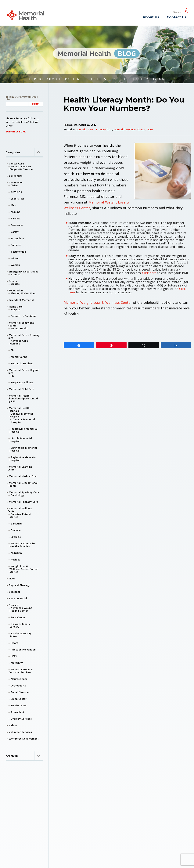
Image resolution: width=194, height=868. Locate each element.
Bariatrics (17, 524)
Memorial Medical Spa (23, 476)
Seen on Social (18, 598)
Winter (15, 258)
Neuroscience (19, 679)
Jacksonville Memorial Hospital (23, 430)
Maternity (17, 663)
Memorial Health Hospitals (19, 409)
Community (16, 182)
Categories (24, 152)
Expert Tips (18, 199)
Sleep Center (19, 699)
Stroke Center (19, 705)
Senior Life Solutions (23, 316)
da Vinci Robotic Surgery (20, 625)
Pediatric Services (22, 363)
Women (15, 265)
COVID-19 (16, 192)
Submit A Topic (16, 131)
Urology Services (21, 719)
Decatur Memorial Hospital (21, 415)
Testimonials (19, 252)
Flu (13, 350)
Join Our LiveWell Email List (22, 98)
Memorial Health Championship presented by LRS (23, 398)
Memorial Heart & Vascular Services (21, 671)
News (150, 129)
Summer (16, 245)
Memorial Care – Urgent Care (23, 371)
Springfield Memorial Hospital (23, 449)
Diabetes (16, 530)
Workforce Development (24, 739)
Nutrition (16, 553)
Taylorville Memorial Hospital (23, 459)
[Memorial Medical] (26, 15)
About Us (151, 17)
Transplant (17, 712)
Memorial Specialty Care (24, 492)
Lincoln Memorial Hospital (21, 440)
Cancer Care (16, 164)
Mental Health (20, 328)
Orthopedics (18, 686)
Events (13, 281)
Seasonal (14, 592)
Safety (15, 232)
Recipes (15, 560)
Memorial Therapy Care (23, 502)
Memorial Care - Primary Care (94, 129)
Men (13, 205)
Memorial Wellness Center (129, 129)
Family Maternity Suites (20, 635)
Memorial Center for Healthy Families (23, 545)
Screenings (18, 238)
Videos (13, 725)
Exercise (16, 537)
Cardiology (18, 495)
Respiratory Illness (22, 382)
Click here (149, 273)
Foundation (16, 290)
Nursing (16, 212)
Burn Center (18, 617)
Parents (15, 218)
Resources (17, 225)
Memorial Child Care (22, 389)
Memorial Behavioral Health (21, 324)
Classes (15, 284)
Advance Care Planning (19, 342)
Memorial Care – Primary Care (24, 336)
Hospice (16, 309)
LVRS (14, 656)
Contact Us (177, 17)
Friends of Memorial (21, 300)
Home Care (16, 307)
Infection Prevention (23, 650)
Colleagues (16, 176)
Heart (14, 643)
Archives (24, 756)
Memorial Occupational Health (23, 484)
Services (14, 605)
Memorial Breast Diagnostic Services (21, 168)
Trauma (16, 274)
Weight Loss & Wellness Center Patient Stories (24, 569)
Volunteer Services (20, 732)
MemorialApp (19, 357)
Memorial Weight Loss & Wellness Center (98, 302)
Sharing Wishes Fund (24, 293)
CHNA (14, 185)
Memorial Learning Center (20, 468)
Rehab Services (20, 692)
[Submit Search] (186, 11)
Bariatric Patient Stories (20, 515)
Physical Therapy (19, 585)
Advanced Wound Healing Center (21, 609)
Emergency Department (23, 272)
